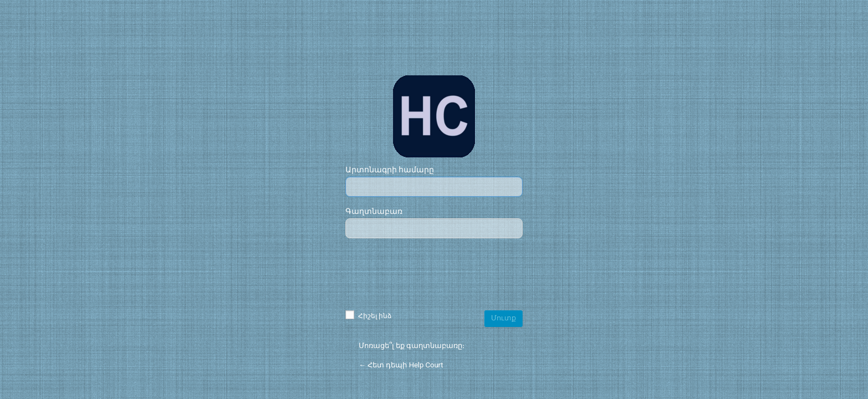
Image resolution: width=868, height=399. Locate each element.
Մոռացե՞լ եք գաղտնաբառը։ (412, 346)
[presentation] (434, 275)
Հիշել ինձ (368, 316)
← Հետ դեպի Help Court (401, 365)
